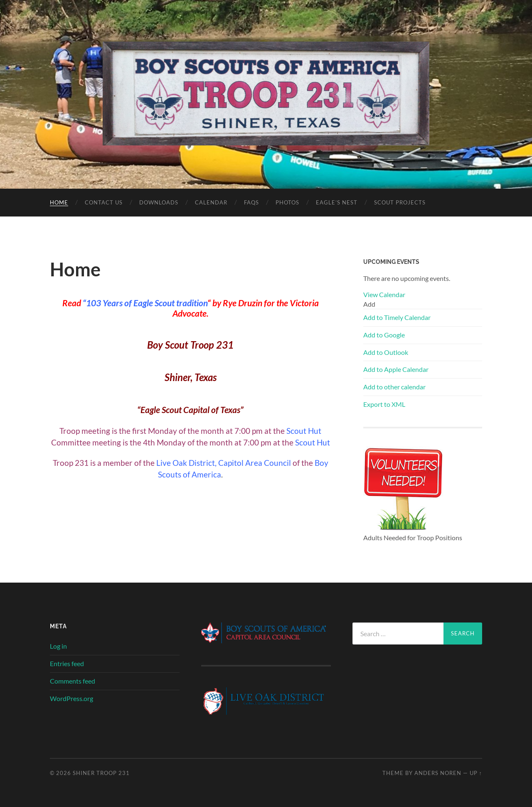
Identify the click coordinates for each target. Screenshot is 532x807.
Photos (287, 202)
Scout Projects (400, 202)
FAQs (251, 202)
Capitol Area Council (255, 463)
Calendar (211, 202)
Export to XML (384, 404)
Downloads (159, 202)
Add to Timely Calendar (397, 317)
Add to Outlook (386, 352)
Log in (58, 646)
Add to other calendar (394, 387)
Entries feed (67, 663)
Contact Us (104, 202)
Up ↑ (476, 773)
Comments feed (73, 681)
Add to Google (384, 335)
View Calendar (384, 294)
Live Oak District (186, 463)
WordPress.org (71, 698)
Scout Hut (304, 431)
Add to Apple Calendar (396, 369)
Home (59, 202)
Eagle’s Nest (337, 202)
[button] (369, 304)
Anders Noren (438, 773)
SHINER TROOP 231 (101, 773)
